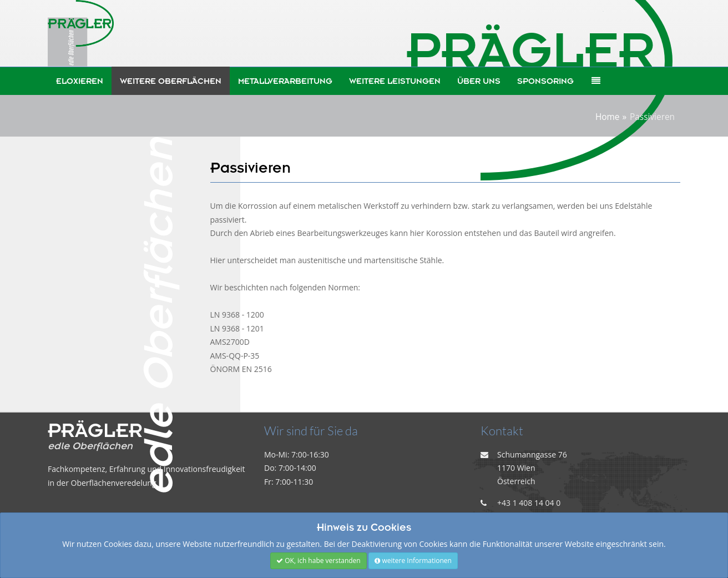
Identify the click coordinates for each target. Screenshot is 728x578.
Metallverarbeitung (285, 81)
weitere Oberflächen (171, 81)
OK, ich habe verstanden (318, 561)
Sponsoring (545, 81)
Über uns (479, 81)
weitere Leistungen (395, 81)
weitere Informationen (413, 561)
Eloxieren (80, 81)
